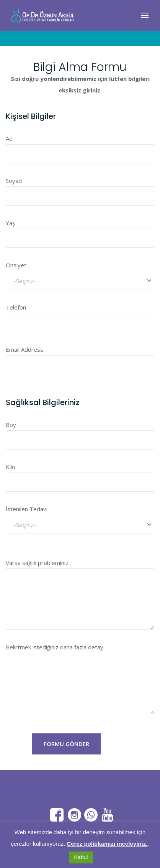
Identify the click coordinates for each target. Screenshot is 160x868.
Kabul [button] (81, 857)
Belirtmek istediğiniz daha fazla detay (55, 647)
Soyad (14, 181)
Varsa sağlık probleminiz (37, 563)
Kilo (11, 467)
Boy (11, 425)
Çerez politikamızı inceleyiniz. (107, 844)
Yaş (10, 223)
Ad (9, 138)
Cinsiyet (16, 265)
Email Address (24, 349)
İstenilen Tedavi (27, 509)
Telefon (16, 307)
